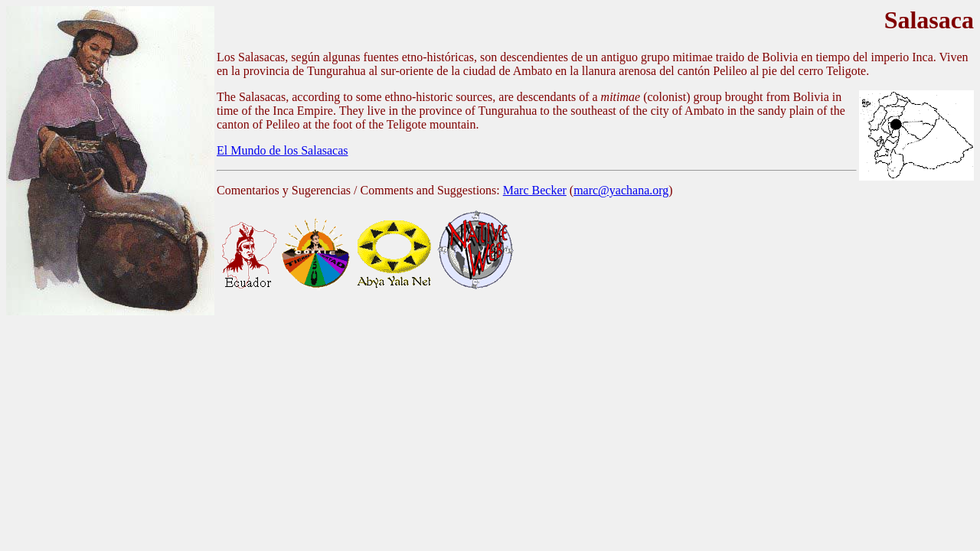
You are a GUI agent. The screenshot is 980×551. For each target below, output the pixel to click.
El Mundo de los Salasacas (283, 150)
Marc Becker (535, 190)
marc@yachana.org (621, 190)
